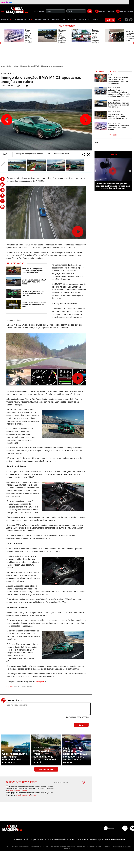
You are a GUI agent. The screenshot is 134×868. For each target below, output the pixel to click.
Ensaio (56, 20)
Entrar (110, 20)
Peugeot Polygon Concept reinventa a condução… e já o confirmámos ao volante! (75, 757)
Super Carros (42, 20)
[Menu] (3, 12)
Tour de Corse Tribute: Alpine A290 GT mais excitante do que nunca (117, 116)
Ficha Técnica (76, 840)
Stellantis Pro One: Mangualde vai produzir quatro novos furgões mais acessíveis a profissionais (119, 93)
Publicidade (105, 840)
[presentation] (67, 790)
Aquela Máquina (6, 66)
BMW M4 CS (27, 687)
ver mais (113, 135)
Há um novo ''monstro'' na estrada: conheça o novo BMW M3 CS (33, 293)
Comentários (14, 701)
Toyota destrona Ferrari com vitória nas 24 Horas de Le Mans (96, 36)
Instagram (40, 681)
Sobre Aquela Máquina (23, 840)
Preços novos (69, 20)
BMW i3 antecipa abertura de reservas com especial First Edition (118, 105)
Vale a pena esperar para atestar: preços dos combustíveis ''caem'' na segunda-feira (118, 80)
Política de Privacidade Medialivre (17, 790)
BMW (17, 687)
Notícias (6, 20)
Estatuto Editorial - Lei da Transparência (51, 840)
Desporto (84, 20)
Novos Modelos (23, 20)
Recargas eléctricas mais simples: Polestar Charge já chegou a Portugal (63, 36)
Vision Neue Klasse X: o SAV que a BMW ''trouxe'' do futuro (34, 282)
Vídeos (95, 20)
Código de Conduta (91, 840)
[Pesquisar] (120, 20)
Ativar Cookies (118, 840)
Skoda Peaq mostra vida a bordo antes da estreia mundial (29, 36)
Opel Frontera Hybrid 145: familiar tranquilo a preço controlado (15, 758)
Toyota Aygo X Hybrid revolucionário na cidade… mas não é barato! (44, 757)
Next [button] (85, 120)
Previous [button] (7, 120)
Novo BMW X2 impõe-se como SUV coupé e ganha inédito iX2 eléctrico (33, 270)
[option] (19, 36)
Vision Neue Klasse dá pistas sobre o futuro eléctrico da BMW (34, 305)
